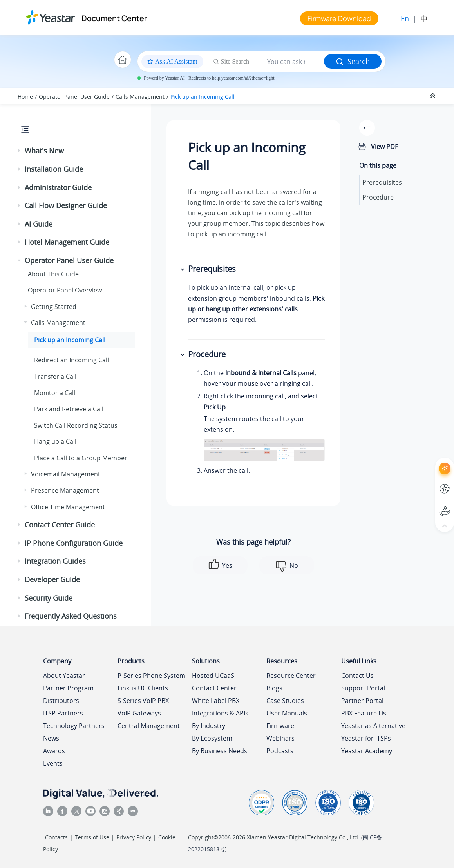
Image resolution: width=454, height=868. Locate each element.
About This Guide (53, 274)
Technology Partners (74, 726)
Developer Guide (52, 579)
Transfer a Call (55, 376)
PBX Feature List (365, 713)
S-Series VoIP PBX (143, 701)
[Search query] (293, 62)
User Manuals (287, 713)
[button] (20, 151)
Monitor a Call (55, 393)
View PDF (384, 147)
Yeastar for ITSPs (366, 738)
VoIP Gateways (139, 713)
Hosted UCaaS (213, 676)
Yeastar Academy (367, 751)
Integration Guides (55, 561)
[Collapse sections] (434, 96)
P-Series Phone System (151, 676)
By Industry (209, 726)
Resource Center (291, 676)
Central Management (149, 726)
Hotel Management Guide (67, 242)
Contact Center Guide (60, 525)
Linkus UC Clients (143, 688)
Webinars (280, 738)
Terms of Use (92, 837)
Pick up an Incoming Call (203, 97)
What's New (44, 151)
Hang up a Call (55, 441)
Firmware (280, 726)
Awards (54, 751)
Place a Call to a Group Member (81, 458)
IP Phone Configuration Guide (74, 543)
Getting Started (54, 307)
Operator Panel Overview (65, 290)
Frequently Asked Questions (71, 616)
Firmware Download (339, 18)
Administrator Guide (58, 187)
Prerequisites (382, 182)
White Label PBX (216, 701)
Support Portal (363, 688)
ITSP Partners (63, 713)
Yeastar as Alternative (373, 726)
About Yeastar (64, 676)
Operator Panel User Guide (74, 97)
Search (353, 61)
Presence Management (65, 490)
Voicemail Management (66, 474)
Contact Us (357, 676)
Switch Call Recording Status (76, 425)
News (51, 738)
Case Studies (285, 701)
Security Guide (49, 598)
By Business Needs (220, 751)
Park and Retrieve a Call (69, 409)
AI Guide (39, 224)
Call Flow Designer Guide (66, 205)
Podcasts (280, 751)
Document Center (114, 18)
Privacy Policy (134, 837)
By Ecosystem (212, 738)
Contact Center (214, 688)
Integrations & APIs (220, 713)
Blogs (274, 688)
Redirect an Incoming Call (71, 360)
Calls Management (140, 97)
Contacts (56, 837)
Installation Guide (54, 169)
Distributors (61, 701)
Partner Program (68, 688)
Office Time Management (68, 507)
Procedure (378, 197)
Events (53, 763)
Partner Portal (362, 701)
